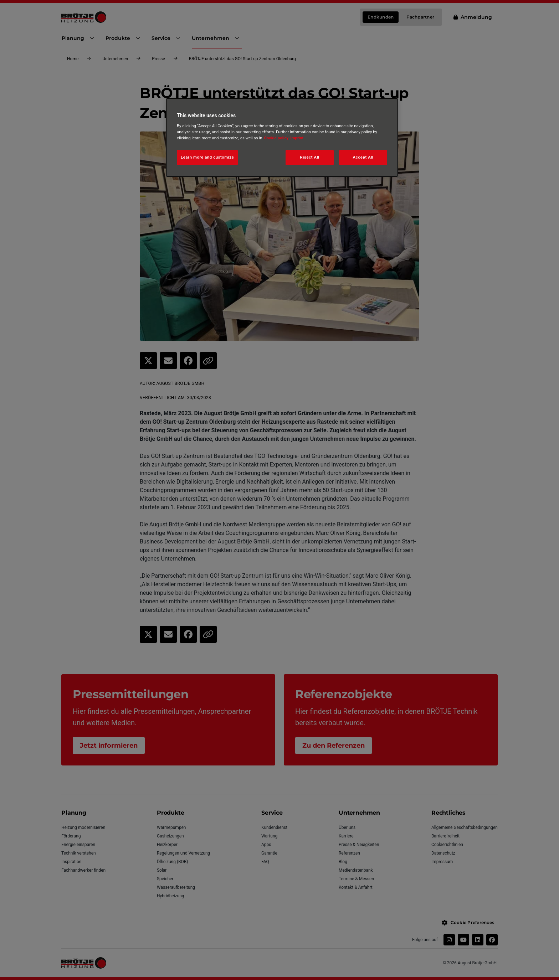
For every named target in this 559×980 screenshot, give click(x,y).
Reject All (310, 157)
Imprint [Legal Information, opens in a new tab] (297, 138)
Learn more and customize (207, 157)
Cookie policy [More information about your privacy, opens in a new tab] (276, 138)
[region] (282, 138)
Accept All (363, 157)
